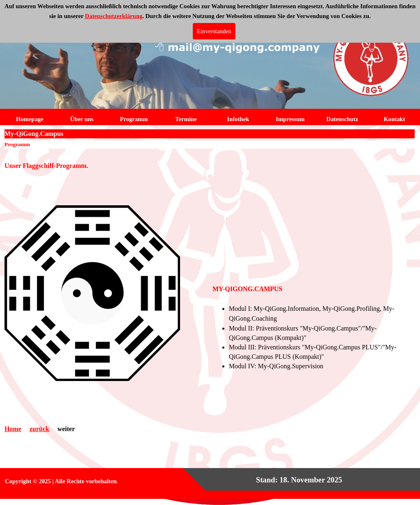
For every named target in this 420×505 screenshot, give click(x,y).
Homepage (30, 119)
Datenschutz (342, 119)
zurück (39, 429)
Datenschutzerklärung (114, 16)
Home (13, 429)
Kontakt (394, 119)
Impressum (290, 119)
